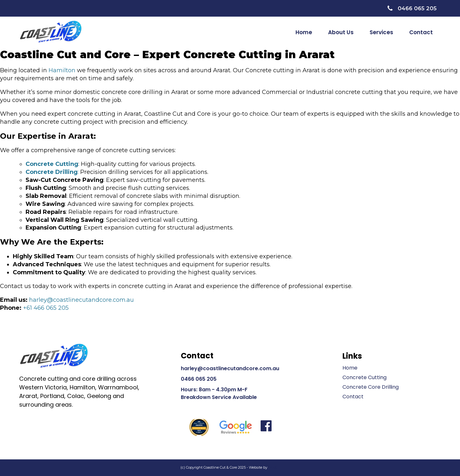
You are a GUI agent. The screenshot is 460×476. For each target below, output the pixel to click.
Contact (421, 32)
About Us (341, 32)
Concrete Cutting (364, 377)
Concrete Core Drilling (371, 387)
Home (304, 32)
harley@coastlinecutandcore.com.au (81, 300)
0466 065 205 (199, 379)
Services (381, 32)
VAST (274, 467)
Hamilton (62, 70)
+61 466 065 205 (46, 308)
